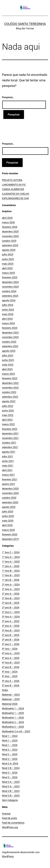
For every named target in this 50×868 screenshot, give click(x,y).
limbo (5, 690)
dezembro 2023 (10, 333)
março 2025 (8, 273)
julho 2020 (8, 512)
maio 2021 (8, 466)
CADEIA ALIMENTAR (13, 189)
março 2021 (8, 475)
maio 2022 (8, 415)
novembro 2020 (10, 493)
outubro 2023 (9, 342)
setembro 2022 (10, 397)
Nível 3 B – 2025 (11, 796)
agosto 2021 (9, 452)
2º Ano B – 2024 (11, 598)
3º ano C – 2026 (11, 644)
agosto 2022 (9, 401)
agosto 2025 (9, 250)
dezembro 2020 (10, 489)
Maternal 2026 (10, 704)
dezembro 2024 (10, 282)
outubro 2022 (9, 392)
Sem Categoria (10, 800)
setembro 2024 (10, 296)
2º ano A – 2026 (11, 594)
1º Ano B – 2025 (11, 575)
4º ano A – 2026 (11, 658)
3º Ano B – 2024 (11, 630)
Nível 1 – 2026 (10, 745)
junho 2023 (8, 360)
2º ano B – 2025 (11, 603)
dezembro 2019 (10, 539)
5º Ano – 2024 (10, 672)
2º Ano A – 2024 (11, 585)
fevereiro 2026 (10, 227)
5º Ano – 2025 (10, 676)
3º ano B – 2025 (11, 635)
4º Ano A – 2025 (11, 653)
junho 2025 (8, 259)
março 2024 (8, 323)
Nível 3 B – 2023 (11, 791)
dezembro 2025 (10, 231)
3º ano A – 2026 (11, 626)
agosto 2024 (9, 300)
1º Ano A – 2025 (11, 562)
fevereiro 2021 (10, 479)
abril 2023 (7, 369)
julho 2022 (8, 406)
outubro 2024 (9, 291)
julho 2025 (8, 254)
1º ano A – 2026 (11, 566)
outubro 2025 (9, 241)
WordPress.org (10, 827)
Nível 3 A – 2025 (11, 782)
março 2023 (8, 374)
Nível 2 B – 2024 (11, 768)
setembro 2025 (10, 245)
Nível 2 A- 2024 (10, 763)
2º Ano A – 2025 (11, 589)
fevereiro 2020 (10, 534)
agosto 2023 (9, 351)
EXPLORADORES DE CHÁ (15, 198)
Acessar (6, 814)
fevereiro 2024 (10, 328)
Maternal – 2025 (11, 699)
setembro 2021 (10, 447)
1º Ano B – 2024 (11, 571)
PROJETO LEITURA (12, 180)
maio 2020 (8, 521)
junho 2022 (8, 411)
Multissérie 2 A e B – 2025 (16, 731)
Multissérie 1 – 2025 (13, 713)
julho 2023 (8, 356)
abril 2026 (7, 218)
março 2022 (8, 424)
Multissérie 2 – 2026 (13, 727)
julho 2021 (8, 456)
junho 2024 (8, 310)
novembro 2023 (10, 337)
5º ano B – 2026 (11, 685)
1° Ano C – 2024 (11, 552)
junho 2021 (8, 461)
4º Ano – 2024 (10, 649)
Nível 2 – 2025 (10, 754)
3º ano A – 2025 (11, 621)
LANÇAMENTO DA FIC (14, 185)
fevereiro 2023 (10, 378)
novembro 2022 (10, 388)
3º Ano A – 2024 (11, 617)
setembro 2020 (10, 502)
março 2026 (8, 222)
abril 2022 (7, 420)
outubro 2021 (9, 443)
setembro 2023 (10, 346)
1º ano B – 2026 (11, 580)
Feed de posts (9, 818)
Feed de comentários (13, 823)
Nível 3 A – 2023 (11, 786)
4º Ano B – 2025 (11, 663)
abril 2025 (7, 268)
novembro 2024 (10, 287)
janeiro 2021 (9, 484)
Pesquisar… (8, 97)
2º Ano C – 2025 (11, 612)
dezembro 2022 (10, 383)
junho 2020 (8, 516)
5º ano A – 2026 (11, 681)
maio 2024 (8, 314)
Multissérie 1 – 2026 (13, 718)
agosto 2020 (9, 507)
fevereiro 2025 (10, 277)
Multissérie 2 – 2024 (13, 722)
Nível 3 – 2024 (10, 773)
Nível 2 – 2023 (10, 750)
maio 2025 (8, 264)
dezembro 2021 (10, 434)
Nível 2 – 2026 (10, 759)
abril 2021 (7, 470)
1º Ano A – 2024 (11, 557)
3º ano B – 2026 (11, 640)
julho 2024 (8, 305)
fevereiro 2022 (10, 429)
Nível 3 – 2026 (10, 777)
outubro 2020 (9, 498)
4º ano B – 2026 (11, 667)
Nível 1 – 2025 (10, 741)
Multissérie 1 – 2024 (13, 708)
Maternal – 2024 (11, 695)
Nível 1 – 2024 (10, 736)
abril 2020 (7, 525)
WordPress (8, 856)
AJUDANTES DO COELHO (16, 194)
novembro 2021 (10, 438)
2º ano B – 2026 (11, 608)
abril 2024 (7, 319)
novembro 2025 (10, 236)
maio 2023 (8, 365)
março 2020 (8, 530)
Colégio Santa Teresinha (25, 24)
